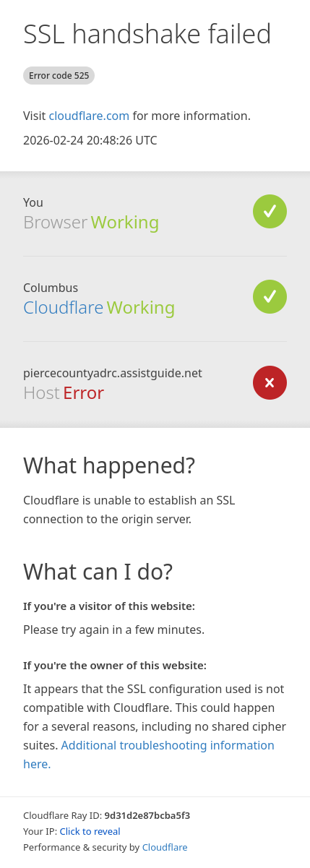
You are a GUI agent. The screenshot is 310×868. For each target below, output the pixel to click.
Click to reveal (90, 831)
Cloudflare (63, 307)
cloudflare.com (89, 116)
